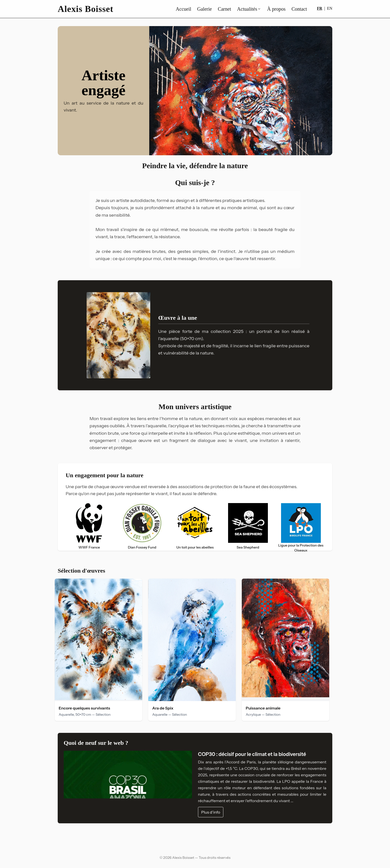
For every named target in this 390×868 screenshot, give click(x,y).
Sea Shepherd (248, 547)
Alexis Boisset (86, 9)
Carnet (224, 9)
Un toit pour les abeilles (195, 547)
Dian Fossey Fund (142, 547)
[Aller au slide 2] (195, 150)
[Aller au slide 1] (190, 150)
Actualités (249, 9)
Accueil (184, 9)
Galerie (205, 9)
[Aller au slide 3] (200, 150)
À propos (276, 9)
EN (330, 8)
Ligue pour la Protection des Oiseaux (301, 548)
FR (319, 8)
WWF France (89, 547)
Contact (299, 9)
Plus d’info (211, 812)
